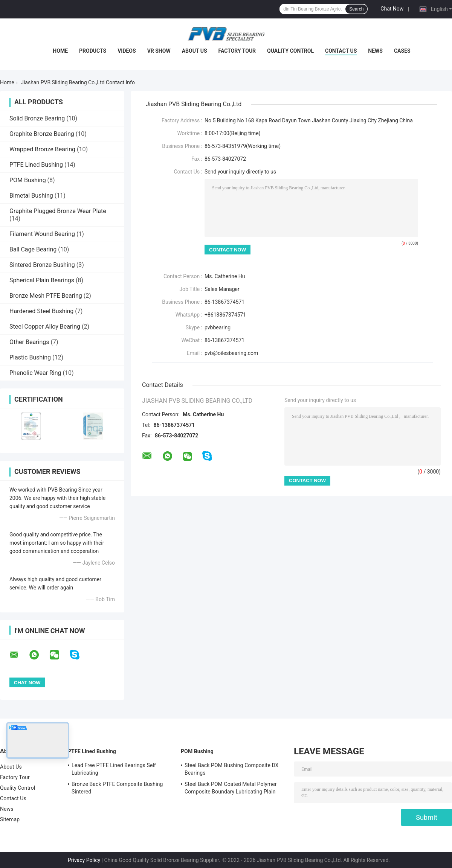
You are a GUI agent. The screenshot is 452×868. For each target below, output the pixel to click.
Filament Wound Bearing (42, 234)
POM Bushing (28, 180)
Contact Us (341, 51)
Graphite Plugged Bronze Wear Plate (58, 211)
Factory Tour (237, 51)
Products (93, 51)
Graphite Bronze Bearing (42, 134)
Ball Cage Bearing (33, 249)
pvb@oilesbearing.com (231, 353)
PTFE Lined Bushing (36, 165)
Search (356, 9)
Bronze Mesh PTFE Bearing (46, 296)
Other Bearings (29, 342)
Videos (127, 51)
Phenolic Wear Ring (35, 373)
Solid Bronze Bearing (37, 118)
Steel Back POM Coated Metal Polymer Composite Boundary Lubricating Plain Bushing (231, 789)
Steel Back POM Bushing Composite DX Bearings (232, 769)
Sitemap (10, 819)
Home (60, 51)
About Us (195, 51)
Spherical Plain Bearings (42, 280)
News (375, 51)
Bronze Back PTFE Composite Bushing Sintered (117, 788)
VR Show (159, 51)
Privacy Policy (84, 860)
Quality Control (290, 51)
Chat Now (392, 9)
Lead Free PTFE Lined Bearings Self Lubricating (114, 769)
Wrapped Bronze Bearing (42, 149)
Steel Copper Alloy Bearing (45, 327)
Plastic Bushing (30, 357)
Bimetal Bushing (31, 196)
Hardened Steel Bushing (41, 311)
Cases (402, 51)
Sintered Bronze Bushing (42, 265)
